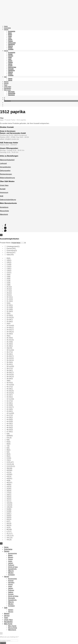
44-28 (10, 417)
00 (8, 258)
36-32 (10, 358)
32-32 (10, 307)
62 (8, 521)
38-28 (10, 370)
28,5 (9, 293)
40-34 (10, 395)
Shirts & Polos (12, 67)
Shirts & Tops (12, 43)
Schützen (11, 49)
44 (9, 478)
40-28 (10, 389)
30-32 (10, 297)
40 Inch (10, 385)
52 (9, 511)
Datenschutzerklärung (8, 199)
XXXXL (10, 464)
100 (9, 260)
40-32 (10, 393)
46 (9, 483)
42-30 (10, 405)
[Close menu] (1, 235)
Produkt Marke (5, 243)
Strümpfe (11, 69)
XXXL (10, 462)
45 (8, 481)
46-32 (10, 430)
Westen (10, 47)
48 (9, 485)
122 (9, 273)
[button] (4, 98)
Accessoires (12, 31)
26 (9, 491)
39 (8, 381)
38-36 (10, 379)
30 (9, 499)
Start (2, 120)
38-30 (10, 372)
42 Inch (10, 399)
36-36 (10, 362)
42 (9, 474)
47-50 (10, 432)
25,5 (9, 287)
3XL (10, 538)
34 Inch (10, 326)
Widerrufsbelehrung (7, 178)
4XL (9, 540)
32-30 (10, 305)
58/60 (10, 436)
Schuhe (10, 65)
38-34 (10, 377)
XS (9, 460)
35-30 (10, 338)
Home (6, 26)
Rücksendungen (6, 174)
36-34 (10, 360)
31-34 (10, 301)
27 (9, 493)
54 (9, 513)
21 (8, 281)
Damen (6, 30)
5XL (9, 438)
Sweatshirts (11, 44)
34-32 (10, 330)
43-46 (10, 411)
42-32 (10, 407)
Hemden (11, 56)
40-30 (10, 391)
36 (9, 348)
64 (8, 442)
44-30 (10, 419)
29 (9, 497)
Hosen (10, 36)
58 (9, 517)
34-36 (10, 334)
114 (9, 264)
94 (9, 523)
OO (9, 458)
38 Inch (10, 366)
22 (8, 283)
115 (9, 266)
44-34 (10, 423)
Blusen (10, 34)
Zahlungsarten (5, 170)
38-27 (10, 368)
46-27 (10, 425)
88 (8, 450)
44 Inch (10, 413)
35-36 (10, 344)
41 (9, 472)
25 (9, 489)
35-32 (10, 340)
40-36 (10, 397)
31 (9, 501)
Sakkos (10, 64)
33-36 (10, 321)
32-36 (10, 311)
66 (8, 444)
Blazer (10, 33)
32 (8, 303)
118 (9, 268)
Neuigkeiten (8, 88)
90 (8, 454)
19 (8, 277)
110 (9, 505)
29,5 (9, 295)
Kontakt (3, 189)
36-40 (10, 364)
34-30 (10, 328)
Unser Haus (8, 87)
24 (9, 487)
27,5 (9, 291)
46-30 (10, 428)
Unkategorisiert (13, 246)
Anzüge (10, 54)
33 (8, 313)
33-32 (10, 317)
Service (6, 83)
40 (9, 470)
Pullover (10, 41)
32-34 (10, 309)
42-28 (10, 403)
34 (8, 324)
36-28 (10, 354)
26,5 (9, 289)
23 (8, 285)
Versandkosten (5, 167)
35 (8, 336)
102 (9, 503)
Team (6, 85)
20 (8, 279)
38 (9, 468)
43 (9, 476)
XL (10, 534)
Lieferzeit (3, 163)
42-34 (10, 409)
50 (9, 509)
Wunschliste (12, 93)
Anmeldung (4, 207)
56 (9, 515)
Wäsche (10, 46)
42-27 (10, 401)
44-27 (10, 415)
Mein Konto (7, 90)
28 (9, 495)
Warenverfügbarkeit (7, 160)
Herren (6, 51)
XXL (10, 536)
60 (9, 519)
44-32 (10, 421)
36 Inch (10, 350)
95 (8, 456)
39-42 (10, 383)
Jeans (10, 38)
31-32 (10, 299)
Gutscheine (7, 28)
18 (8, 275)
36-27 (10, 352)
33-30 (10, 315)
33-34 (10, 319)
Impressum (4, 192)
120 (9, 271)
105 (9, 262)
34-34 (10, 332)
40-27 (10, 387)
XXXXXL (11, 466)
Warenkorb (11, 95)
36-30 (10, 356)
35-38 (10, 346)
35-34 (10, 342)
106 (9, 507)
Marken (6, 82)
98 (9, 525)
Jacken (10, 39)
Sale (5, 77)
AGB (2, 196)
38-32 (10, 375)
